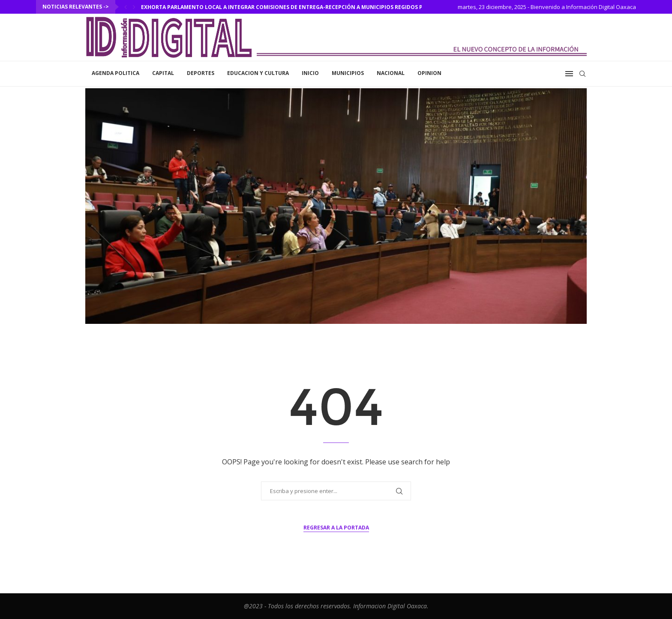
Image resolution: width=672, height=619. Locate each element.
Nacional (391, 73)
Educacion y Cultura (258, 73)
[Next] (134, 7)
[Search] (582, 74)
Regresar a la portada (336, 528)
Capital (163, 73)
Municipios (348, 73)
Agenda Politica (115, 73)
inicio (310, 73)
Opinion (429, 73)
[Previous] (126, 7)
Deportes (201, 73)
